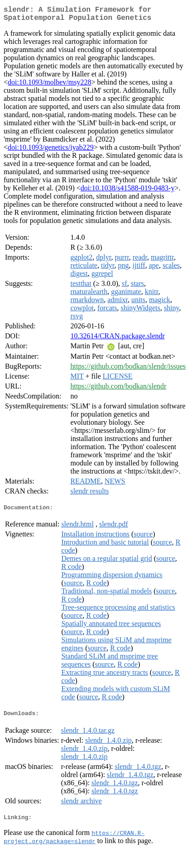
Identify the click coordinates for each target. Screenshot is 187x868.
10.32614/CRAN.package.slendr (117, 339)
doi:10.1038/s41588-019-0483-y (128, 192)
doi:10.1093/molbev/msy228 (49, 86)
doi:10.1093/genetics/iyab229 (51, 151)
